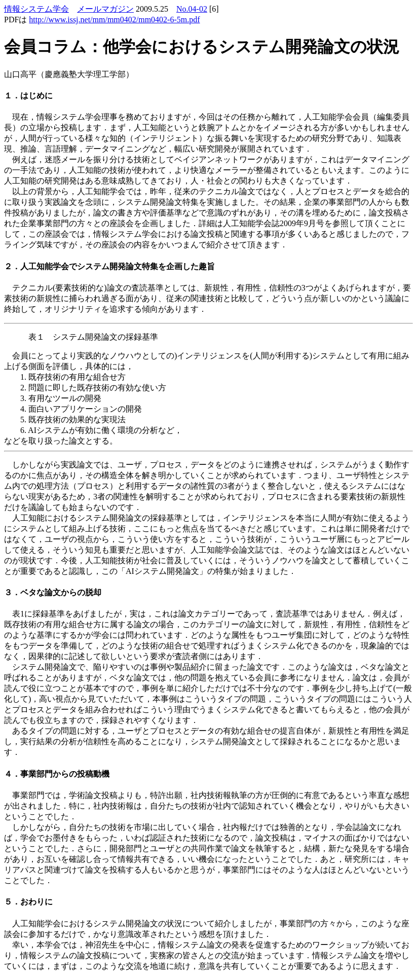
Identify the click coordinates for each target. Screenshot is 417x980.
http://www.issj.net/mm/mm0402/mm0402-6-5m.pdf (114, 20)
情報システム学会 (36, 9)
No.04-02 (192, 9)
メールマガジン (105, 9)
